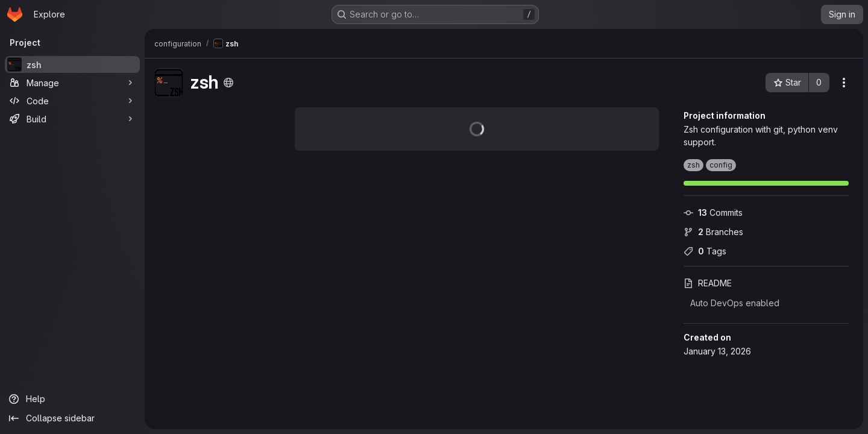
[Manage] (72, 83)
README (708, 283)
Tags (705, 251)
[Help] (72, 399)
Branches (713, 232)
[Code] (72, 101)
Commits (713, 212)
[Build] (72, 119)
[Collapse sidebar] (72, 418)
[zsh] (72, 64)
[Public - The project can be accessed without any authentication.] (228, 83)
